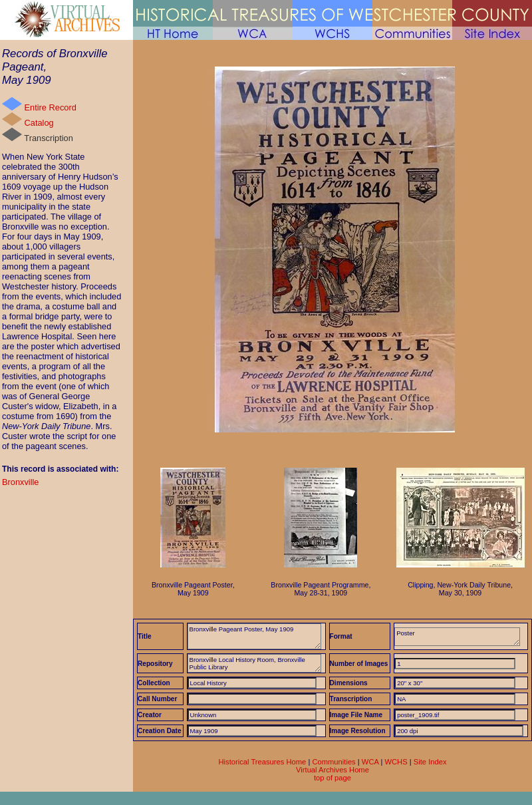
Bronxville (20, 482)
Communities (333, 762)
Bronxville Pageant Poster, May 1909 (254, 636)
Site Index (430, 762)
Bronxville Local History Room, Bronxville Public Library (254, 663)
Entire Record (39, 105)
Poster (457, 637)
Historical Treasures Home (262, 762)
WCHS (396, 762)
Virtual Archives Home (332, 770)
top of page (332, 778)
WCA (370, 762)
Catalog (28, 120)
